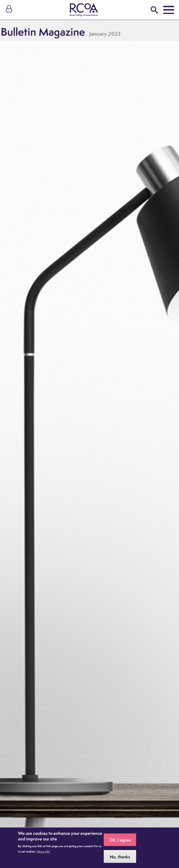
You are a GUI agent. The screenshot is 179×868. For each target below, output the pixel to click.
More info (43, 853)
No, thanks (120, 859)
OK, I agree (120, 842)
